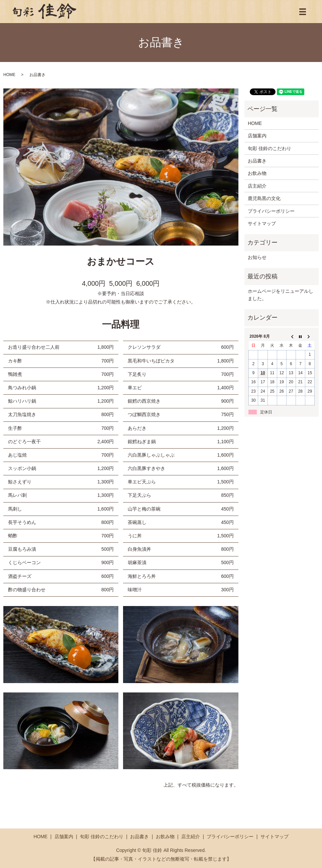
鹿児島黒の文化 (264, 198)
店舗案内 (257, 136)
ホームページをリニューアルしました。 (281, 295)
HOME (9, 75)
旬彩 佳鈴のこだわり (270, 148)
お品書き (257, 161)
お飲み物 (257, 173)
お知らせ (257, 257)
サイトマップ (262, 223)
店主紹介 (257, 186)
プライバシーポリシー (271, 211)
